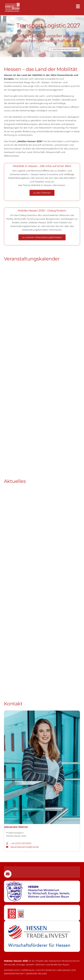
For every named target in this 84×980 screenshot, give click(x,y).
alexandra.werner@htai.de (25, 847)
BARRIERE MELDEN (37, 974)
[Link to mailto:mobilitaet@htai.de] (8, 874)
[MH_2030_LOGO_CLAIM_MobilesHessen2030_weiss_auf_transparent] (12, 2)
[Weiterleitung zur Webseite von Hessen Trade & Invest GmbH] (42, 936)
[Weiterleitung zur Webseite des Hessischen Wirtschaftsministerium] (42, 891)
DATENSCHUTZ (12, 970)
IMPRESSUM (28, 970)
